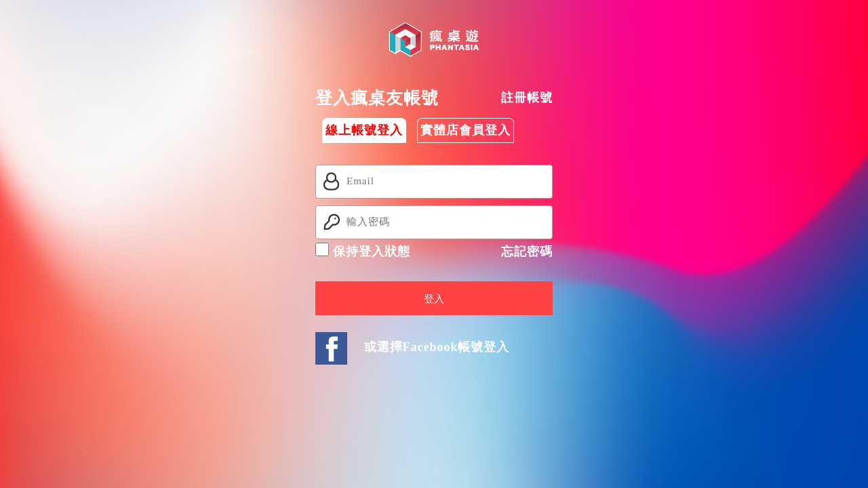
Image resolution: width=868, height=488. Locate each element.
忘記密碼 (527, 251)
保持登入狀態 (363, 250)
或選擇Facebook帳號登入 (437, 347)
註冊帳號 (527, 98)
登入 (434, 299)
